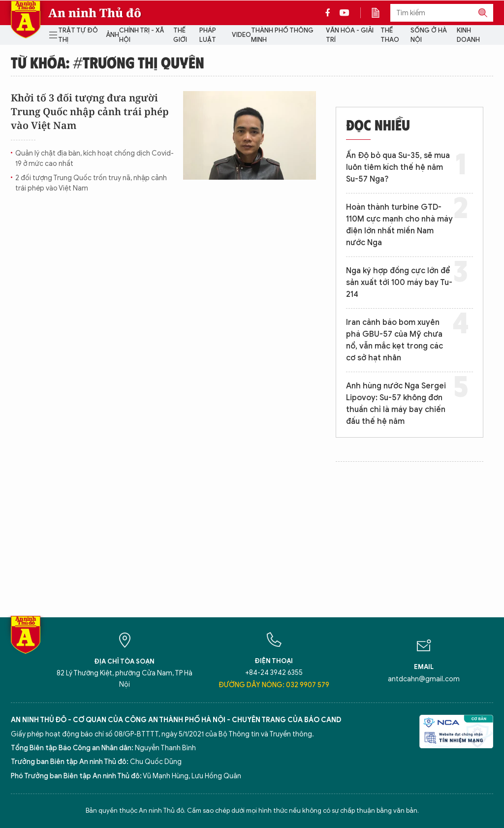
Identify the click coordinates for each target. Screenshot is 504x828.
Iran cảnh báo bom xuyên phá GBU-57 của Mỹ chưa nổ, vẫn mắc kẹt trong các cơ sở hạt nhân (394, 340)
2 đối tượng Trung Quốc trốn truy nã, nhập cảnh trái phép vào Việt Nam (91, 183)
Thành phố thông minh (282, 35)
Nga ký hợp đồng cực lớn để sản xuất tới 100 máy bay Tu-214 (399, 283)
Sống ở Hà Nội (429, 35)
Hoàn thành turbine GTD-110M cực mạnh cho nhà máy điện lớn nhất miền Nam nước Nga (399, 225)
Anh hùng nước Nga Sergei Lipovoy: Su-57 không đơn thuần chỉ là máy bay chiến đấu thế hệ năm (396, 404)
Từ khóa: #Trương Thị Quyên (108, 62)
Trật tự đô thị (78, 35)
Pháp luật (208, 35)
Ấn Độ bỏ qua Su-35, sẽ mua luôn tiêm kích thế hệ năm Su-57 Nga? (398, 167)
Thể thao (390, 35)
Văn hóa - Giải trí (350, 35)
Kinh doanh (468, 35)
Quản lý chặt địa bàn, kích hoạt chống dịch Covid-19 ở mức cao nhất (94, 159)
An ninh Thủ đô (95, 13)
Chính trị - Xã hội (142, 35)
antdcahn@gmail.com (424, 679)
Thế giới (180, 35)
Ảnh (112, 35)
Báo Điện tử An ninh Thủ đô (26, 19)
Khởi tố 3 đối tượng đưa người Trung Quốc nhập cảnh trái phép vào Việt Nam (90, 111)
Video (241, 35)
